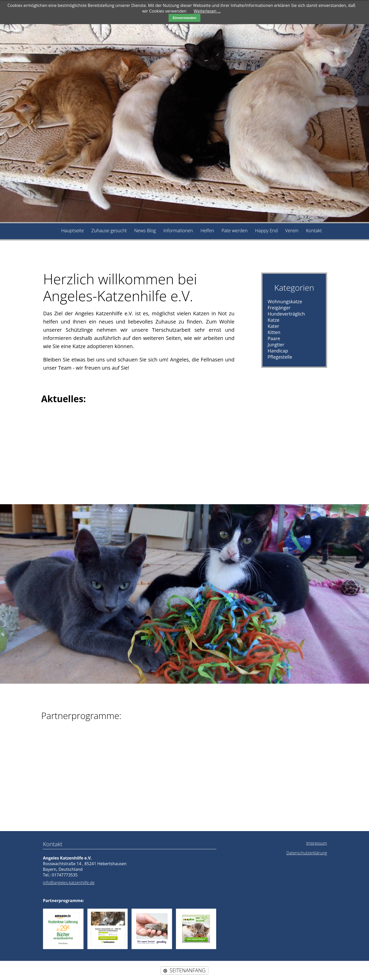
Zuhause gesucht (109, 230)
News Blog (145, 230)
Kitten (274, 332)
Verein (292, 230)
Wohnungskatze (285, 301)
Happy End (266, 230)
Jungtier (276, 345)
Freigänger (279, 308)
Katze (274, 320)
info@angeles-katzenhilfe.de (69, 883)
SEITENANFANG (188, 970)
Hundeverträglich (286, 314)
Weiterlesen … (207, 11)
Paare (274, 338)
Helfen (207, 230)
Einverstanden (184, 18)
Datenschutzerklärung (307, 853)
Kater (273, 326)
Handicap (278, 351)
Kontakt (314, 230)
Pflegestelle (280, 357)
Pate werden (235, 230)
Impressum (317, 843)
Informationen (178, 230)
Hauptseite (73, 230)
